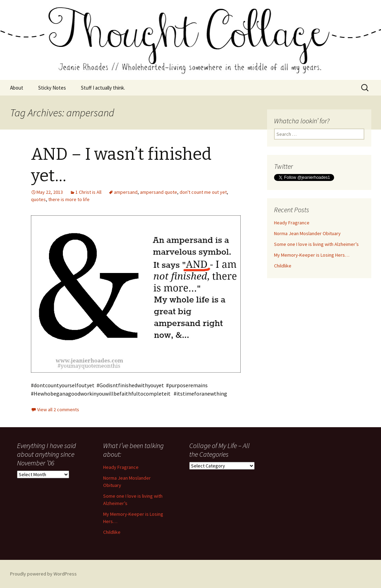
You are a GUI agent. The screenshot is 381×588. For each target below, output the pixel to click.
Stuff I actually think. (103, 88)
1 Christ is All (88, 192)
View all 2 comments (58, 409)
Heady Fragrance (292, 223)
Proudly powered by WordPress (43, 574)
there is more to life (69, 199)
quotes (38, 199)
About (17, 88)
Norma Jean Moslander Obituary (307, 233)
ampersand (126, 192)
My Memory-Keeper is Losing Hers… (312, 255)
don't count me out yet (203, 192)
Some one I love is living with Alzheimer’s (316, 244)
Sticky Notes (52, 88)
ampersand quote (159, 192)
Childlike (283, 266)
